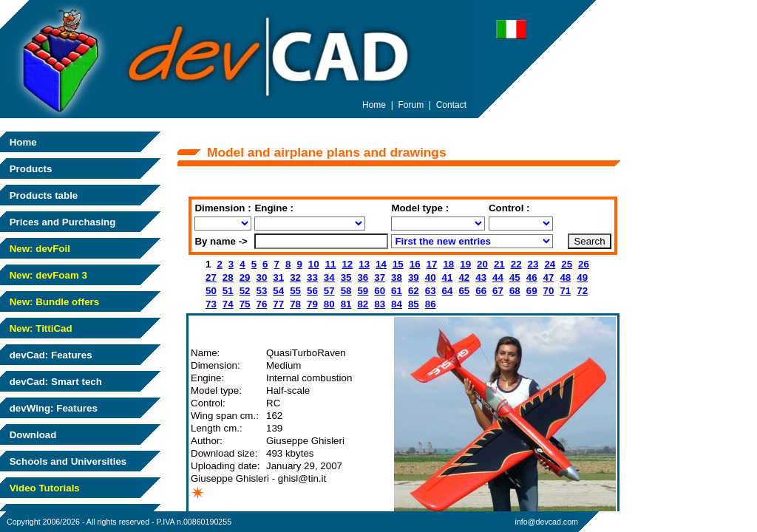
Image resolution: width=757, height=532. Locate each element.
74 (228, 304)
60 (380, 291)
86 (431, 304)
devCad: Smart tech (54, 382)
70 (549, 291)
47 (549, 277)
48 (565, 277)
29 (245, 277)
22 (516, 264)
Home (22, 142)
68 (515, 291)
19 (465, 264)
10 (314, 264)
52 (245, 291)
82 (363, 304)
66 (481, 291)
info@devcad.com (547, 522)
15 (398, 264)
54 (278, 291)
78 (295, 304)
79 (312, 304)
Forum (411, 105)
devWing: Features (52, 408)
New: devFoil (38, 249)
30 (261, 277)
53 (261, 291)
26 (584, 264)
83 (380, 304)
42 (464, 277)
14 (381, 264)
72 (582, 291)
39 (414, 277)
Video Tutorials (43, 488)
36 (363, 277)
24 (550, 264)
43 (481, 277)
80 (329, 304)
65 (464, 291)
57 (329, 291)
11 (331, 264)
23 (533, 264)
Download (31, 435)
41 (448, 277)
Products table (42, 195)
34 (329, 277)
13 (364, 264)
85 (414, 304)
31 (278, 277)
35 (346, 277)
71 (565, 291)
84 (397, 304)
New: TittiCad (40, 328)
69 (532, 291)
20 (482, 264)
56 (312, 291)
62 (414, 291)
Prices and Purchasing (61, 222)
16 (415, 264)
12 (347, 264)
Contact (451, 105)
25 (567, 264)
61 (397, 291)
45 (515, 277)
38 (397, 277)
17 (432, 264)
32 (295, 277)
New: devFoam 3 (47, 275)
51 (228, 291)
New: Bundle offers (53, 302)
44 (498, 277)
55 (295, 291)
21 (499, 264)
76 (261, 304)
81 (346, 304)
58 (346, 291)
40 (431, 277)
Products (29, 169)
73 (211, 304)
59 (363, 291)
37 (380, 277)
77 (278, 304)
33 (312, 277)
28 (228, 277)
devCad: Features (50, 355)
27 (211, 277)
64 (448, 291)
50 (211, 291)
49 (582, 277)
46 (532, 277)
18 (448, 264)
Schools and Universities (67, 461)
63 (431, 291)
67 (498, 291)
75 (245, 304)
